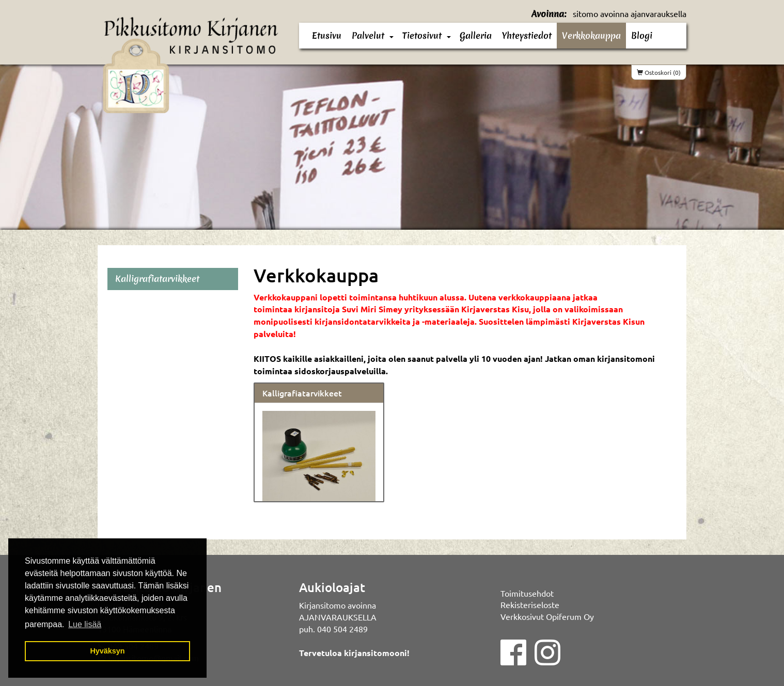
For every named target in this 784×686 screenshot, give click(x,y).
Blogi (642, 35)
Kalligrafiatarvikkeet (302, 393)
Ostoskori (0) (659, 72)
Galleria (476, 35)
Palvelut (368, 35)
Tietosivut (422, 35)
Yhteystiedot (527, 35)
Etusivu (327, 35)
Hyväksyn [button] (107, 651)
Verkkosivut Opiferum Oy (547, 616)
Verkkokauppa (591, 35)
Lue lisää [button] (85, 624)
